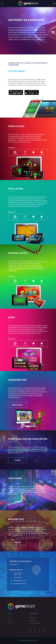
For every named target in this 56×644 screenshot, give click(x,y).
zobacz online (18, 405)
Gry (9, 620)
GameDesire (32, 618)
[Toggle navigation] (2, 4)
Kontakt (10, 623)
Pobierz (17, 460)
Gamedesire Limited (34, 623)
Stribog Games (33, 620)
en (54, 3)
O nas (10, 618)
